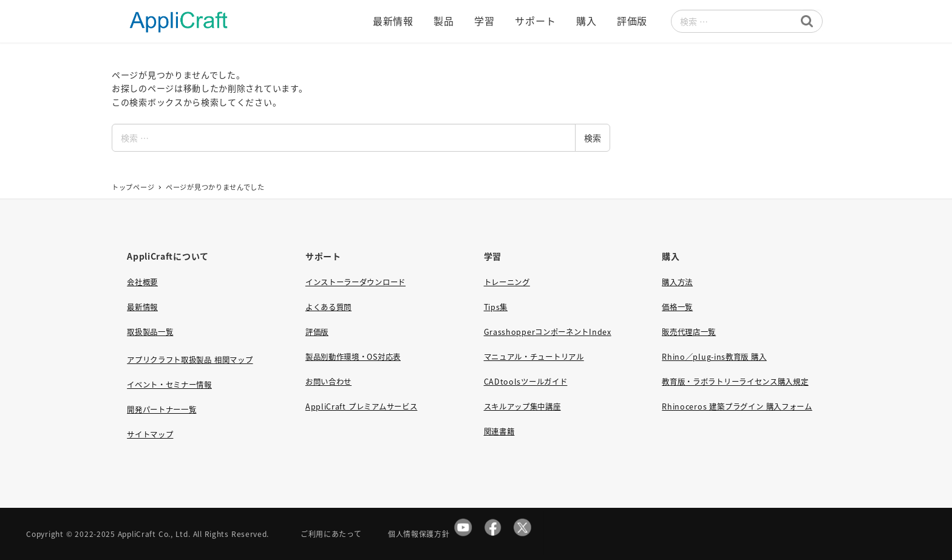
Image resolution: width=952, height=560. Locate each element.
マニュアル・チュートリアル (534, 357)
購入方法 (677, 282)
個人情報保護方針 (419, 534)
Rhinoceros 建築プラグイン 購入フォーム (737, 407)
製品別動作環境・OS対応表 (353, 357)
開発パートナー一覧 (161, 410)
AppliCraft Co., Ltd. (154, 534)
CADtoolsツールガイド (526, 382)
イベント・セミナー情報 (169, 385)
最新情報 (142, 307)
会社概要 (142, 282)
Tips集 (496, 307)
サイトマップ (150, 434)
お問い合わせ (328, 382)
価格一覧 (677, 307)
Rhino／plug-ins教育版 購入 (714, 357)
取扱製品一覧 (150, 332)
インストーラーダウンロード (355, 282)
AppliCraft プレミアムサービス (361, 407)
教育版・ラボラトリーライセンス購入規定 (735, 382)
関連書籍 (499, 431)
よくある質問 (328, 307)
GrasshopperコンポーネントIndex (548, 332)
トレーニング (507, 282)
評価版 (317, 332)
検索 (593, 138)
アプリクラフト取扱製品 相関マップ (190, 360)
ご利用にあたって (331, 534)
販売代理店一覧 (689, 332)
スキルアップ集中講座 (522, 407)
